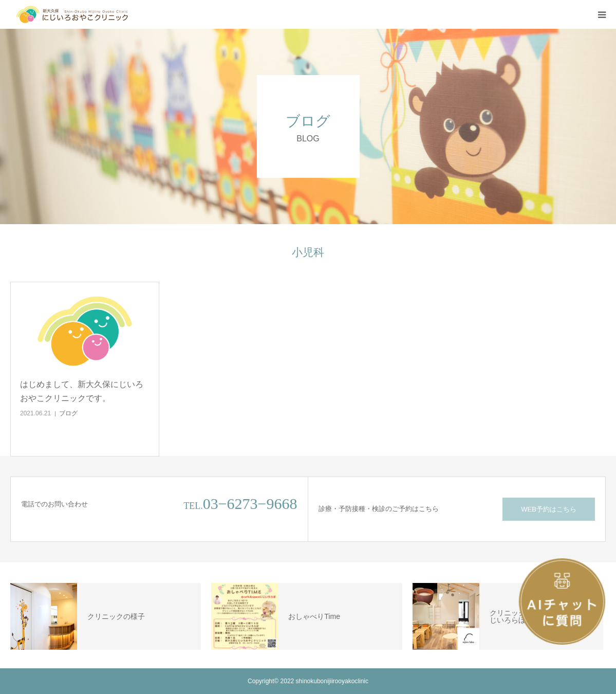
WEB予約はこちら (549, 509)
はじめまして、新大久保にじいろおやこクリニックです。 (82, 391)
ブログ (68, 413)
